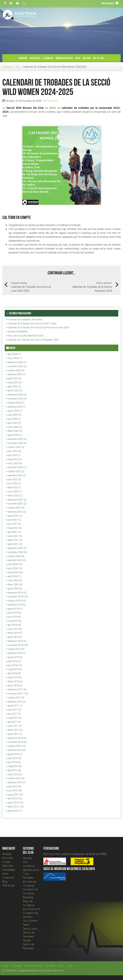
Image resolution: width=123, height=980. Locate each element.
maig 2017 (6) (14, 718)
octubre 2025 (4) (15, 370)
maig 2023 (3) (14, 459)
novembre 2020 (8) (16, 552)
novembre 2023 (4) (16, 443)
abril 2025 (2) (14, 387)
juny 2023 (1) (13, 455)
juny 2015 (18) (14, 791)
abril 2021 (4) (14, 532)
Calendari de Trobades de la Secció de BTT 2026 (31, 324)
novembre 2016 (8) (16, 742)
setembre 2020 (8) (16, 560)
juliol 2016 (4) (14, 758)
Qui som (87, 58)
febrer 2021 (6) (14, 540)
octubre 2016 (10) (16, 746)
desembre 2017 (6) (16, 689)
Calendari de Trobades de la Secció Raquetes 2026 (32, 340)
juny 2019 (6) (13, 617)
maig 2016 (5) (14, 766)
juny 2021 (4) (13, 524)
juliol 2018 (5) (14, 661)
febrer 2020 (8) (14, 584)
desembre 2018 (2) (16, 641)
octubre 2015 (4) (15, 778)
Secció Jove (30, 929)
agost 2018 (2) (14, 657)
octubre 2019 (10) (16, 601)
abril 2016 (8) (14, 770)
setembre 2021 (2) (16, 512)
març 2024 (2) (14, 427)
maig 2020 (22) (15, 572)
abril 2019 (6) (14, 625)
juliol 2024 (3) (14, 415)
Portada (23, 58)
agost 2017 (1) (14, 706)
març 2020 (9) (14, 580)
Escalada (28, 897)
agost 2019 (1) (14, 609)
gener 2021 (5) (14, 544)
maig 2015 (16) (15, 795)
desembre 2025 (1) (16, 362)
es (24, 3)
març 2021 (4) (14, 536)
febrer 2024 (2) (14, 431)
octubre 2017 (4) (15, 698)
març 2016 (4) (14, 774)
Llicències (48, 58)
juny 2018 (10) (14, 665)
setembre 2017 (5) (16, 702)
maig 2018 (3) (14, 669)
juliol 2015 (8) (14, 786)
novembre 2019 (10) (17, 597)
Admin (62, 966)
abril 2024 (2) (14, 423)
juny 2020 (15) (14, 568)
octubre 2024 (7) (15, 403)
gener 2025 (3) (14, 390)
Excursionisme (31, 909)
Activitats (35, 58)
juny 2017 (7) (13, 714)
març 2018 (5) (14, 677)
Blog (78, 58)
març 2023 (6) (14, 463)
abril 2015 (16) (14, 799)
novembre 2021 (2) (16, 504)
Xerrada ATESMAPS (17, 332)
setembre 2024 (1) (16, 407)
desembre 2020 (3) (16, 548)
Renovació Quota (64, 58)
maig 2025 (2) (14, 383)
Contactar (51, 966)
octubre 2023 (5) (15, 447)
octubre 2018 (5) (15, 649)
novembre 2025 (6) (16, 366)
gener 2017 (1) (14, 734)
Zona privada (107, 3)
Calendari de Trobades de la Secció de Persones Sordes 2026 (38, 328)
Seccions (8, 866)
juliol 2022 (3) (14, 480)
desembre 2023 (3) (16, 439)
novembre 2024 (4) (16, 399)
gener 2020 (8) (14, 589)
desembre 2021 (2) (16, 500)
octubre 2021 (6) (15, 508)
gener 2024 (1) (14, 435)
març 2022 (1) (14, 492)
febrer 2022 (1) (14, 496)
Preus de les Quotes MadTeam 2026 (25, 336)
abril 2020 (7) (14, 576)
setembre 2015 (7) (16, 782)
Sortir (71, 966)
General (27, 858)
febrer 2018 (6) (14, 681)
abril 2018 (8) (14, 673)
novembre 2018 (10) (17, 645)
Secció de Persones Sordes (29, 936)
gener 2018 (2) (14, 686)
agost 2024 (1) (14, 411)
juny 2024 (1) (13, 419)
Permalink (51, 101)
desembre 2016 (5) (16, 738)
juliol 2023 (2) (14, 451)
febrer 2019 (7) (14, 633)
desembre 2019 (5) (16, 593)
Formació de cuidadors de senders (24, 320)
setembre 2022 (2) (16, 475)
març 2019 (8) (14, 629)
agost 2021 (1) (14, 516)
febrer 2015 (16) (15, 807)
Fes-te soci (98, 58)
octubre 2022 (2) (15, 471)
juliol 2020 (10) (14, 564)
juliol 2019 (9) (14, 613)
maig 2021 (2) (14, 528)
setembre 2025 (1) (16, 374)
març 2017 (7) (14, 726)
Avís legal (17, 966)
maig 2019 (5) (14, 621)
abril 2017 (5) (14, 722)
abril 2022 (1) (14, 487)
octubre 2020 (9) (15, 556)
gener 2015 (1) (14, 811)
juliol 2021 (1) (14, 520)
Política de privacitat (34, 966)
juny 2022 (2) (13, 483)
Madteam (7, 67)
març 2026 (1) (14, 358)
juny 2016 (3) (13, 762)
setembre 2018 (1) (16, 653)
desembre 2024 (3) (16, 395)
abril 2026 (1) (14, 354)
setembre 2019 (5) (16, 605)
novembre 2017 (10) (17, 694)
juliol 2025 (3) (14, 378)
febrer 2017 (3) (14, 730)
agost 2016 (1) (14, 754)
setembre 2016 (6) (16, 750)
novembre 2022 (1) (16, 467)
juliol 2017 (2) (14, 710)
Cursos (6, 862)
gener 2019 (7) (14, 637)
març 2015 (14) (15, 803)
